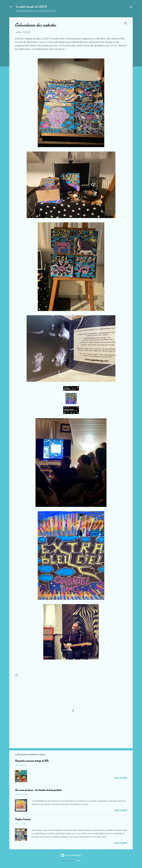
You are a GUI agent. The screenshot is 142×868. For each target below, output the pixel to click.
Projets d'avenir (23, 819)
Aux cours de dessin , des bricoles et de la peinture (38, 790)
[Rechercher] (131, 8)
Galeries (78, 861)
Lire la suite (121, 778)
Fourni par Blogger (71, 855)
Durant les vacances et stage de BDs (32, 761)
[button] (125, 24)
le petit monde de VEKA (31, 7)
